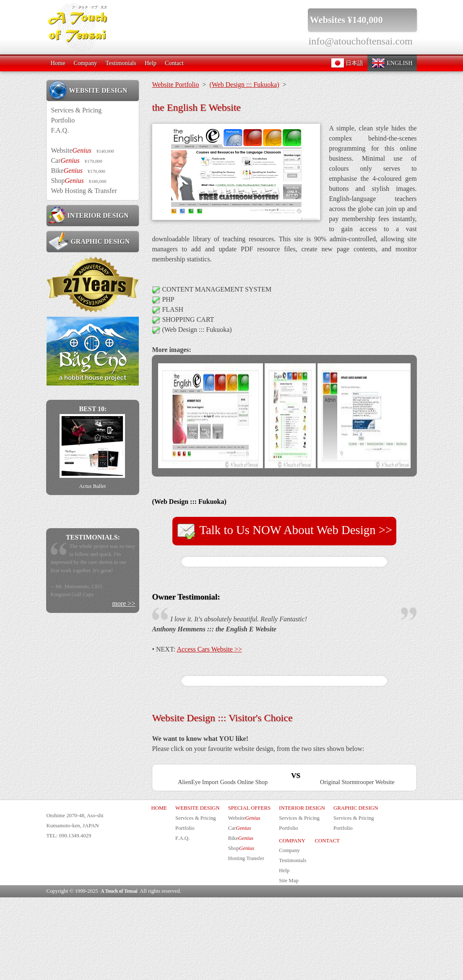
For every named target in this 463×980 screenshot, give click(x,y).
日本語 (347, 63)
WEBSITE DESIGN (88, 90)
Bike (78, 171)
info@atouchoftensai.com (361, 41)
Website (82, 150)
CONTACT (327, 923)
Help (151, 63)
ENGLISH (392, 63)
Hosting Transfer (246, 941)
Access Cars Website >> (209, 649)
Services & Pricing (76, 110)
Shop (78, 181)
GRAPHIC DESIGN (89, 241)
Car (76, 160)
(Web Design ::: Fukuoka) (244, 85)
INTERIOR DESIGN (88, 215)
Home (58, 63)
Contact (174, 63)
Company (86, 63)
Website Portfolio (175, 85)
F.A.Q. (60, 130)
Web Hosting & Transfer (84, 191)
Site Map (289, 963)
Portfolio (63, 120)
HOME (159, 891)
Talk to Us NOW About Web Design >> (285, 531)
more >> (124, 603)
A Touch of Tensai (119, 974)
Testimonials (121, 63)
